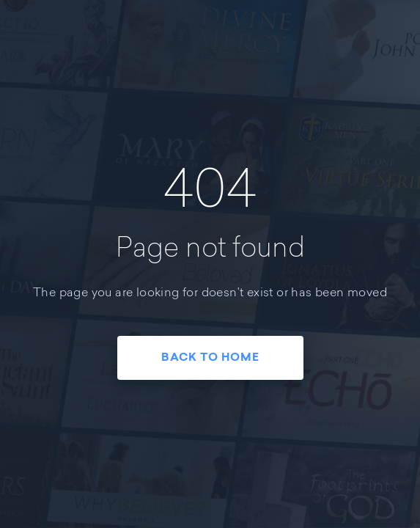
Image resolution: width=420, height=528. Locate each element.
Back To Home (210, 358)
